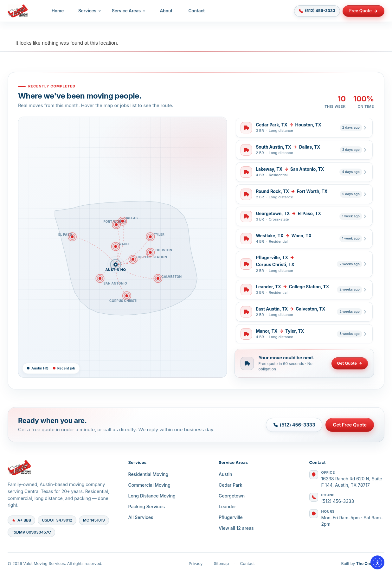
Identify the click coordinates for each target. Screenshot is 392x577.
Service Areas (129, 11)
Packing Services (147, 506)
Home (58, 11)
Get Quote (350, 363)
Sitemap (221, 564)
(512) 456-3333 (338, 501)
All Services (141, 517)
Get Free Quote (350, 425)
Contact (197, 11)
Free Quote (363, 11)
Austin (225, 474)
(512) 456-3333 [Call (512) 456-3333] (317, 11)
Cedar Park (231, 485)
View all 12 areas (236, 528)
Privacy (196, 564)
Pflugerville (231, 517)
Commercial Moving (149, 485)
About (167, 11)
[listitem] (304, 128)
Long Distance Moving (152, 496)
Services (90, 11)
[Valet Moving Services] (60, 468)
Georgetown (232, 496)
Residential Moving (148, 474)
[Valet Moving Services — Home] (18, 11)
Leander (227, 506)
